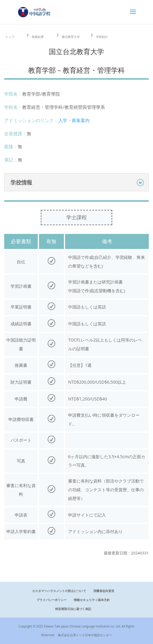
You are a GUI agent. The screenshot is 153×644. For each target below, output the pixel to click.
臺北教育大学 (71, 37)
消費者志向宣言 (104, 591)
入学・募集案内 (74, 120)
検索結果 (38, 37)
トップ (10, 37)
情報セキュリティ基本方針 (92, 600)
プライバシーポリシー (52, 600)
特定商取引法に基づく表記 (73, 609)
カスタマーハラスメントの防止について (59, 591)
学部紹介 (102, 37)
